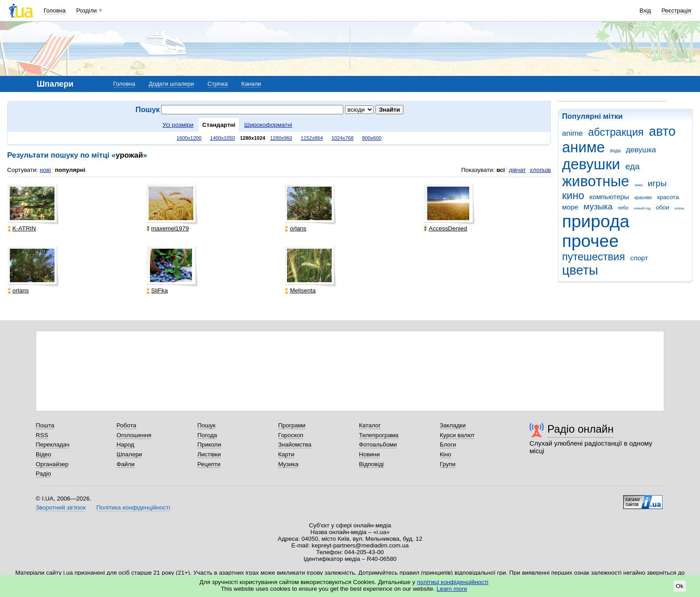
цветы (580, 270)
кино (573, 196)
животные (596, 181)
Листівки (209, 454)
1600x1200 (189, 138)
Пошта (45, 425)
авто (662, 131)
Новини (369, 454)
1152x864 (312, 138)
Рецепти (209, 464)
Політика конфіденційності (133, 507)
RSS (42, 435)
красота (668, 197)
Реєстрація (676, 10)
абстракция (616, 132)
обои (662, 207)
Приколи (209, 445)
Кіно (446, 454)
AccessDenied (445, 228)
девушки (591, 164)
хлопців (540, 170)
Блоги (448, 445)
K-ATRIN (22, 228)
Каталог (370, 425)
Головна (55, 10)
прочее (590, 241)
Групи (448, 464)
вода (616, 150)
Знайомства (295, 445)
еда (633, 166)
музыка (598, 207)
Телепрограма (379, 435)
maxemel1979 (168, 228)
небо (623, 208)
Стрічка (218, 84)
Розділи (87, 10)
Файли (126, 464)
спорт (639, 258)
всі (501, 170)
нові (45, 170)
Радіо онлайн (581, 429)
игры (657, 183)
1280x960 (281, 138)
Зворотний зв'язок (61, 507)
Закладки (453, 425)
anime (572, 133)
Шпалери (129, 454)
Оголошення (134, 435)
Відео (44, 454)
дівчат (517, 170)
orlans (296, 228)
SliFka (157, 290)
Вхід (646, 10)
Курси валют (457, 435)
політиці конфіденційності (453, 582)
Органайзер (52, 464)
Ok (680, 586)
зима (638, 185)
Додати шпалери (171, 84)
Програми (292, 425)
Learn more (452, 589)
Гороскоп (291, 435)
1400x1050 (222, 138)
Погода (207, 435)
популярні (70, 170)
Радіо (43, 474)
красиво (643, 197)
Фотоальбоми (378, 445)
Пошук (206, 425)
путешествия (594, 257)
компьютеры (609, 197)
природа (596, 221)
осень (679, 208)
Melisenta (300, 290)
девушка (641, 150)
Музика (288, 464)
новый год (642, 208)
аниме (583, 147)
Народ (125, 445)
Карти (286, 454)
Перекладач (52, 445)
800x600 (372, 138)
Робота (126, 425)
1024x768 (342, 138)
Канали (251, 84)
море (570, 207)
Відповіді (371, 464)
